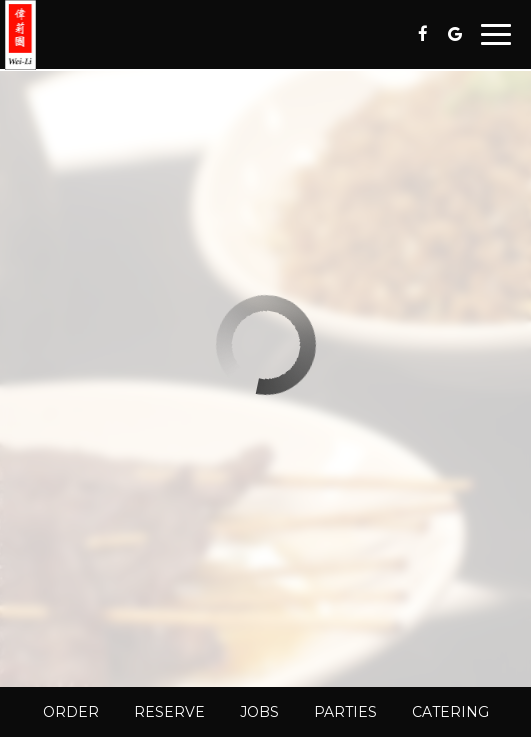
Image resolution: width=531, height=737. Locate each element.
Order (71, 712)
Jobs (259, 712)
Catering (450, 712)
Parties (345, 712)
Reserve (169, 712)
